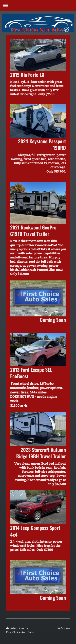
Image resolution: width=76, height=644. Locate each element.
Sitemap (24, 628)
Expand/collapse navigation (38, 5)
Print (12, 628)
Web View (64, 628)
